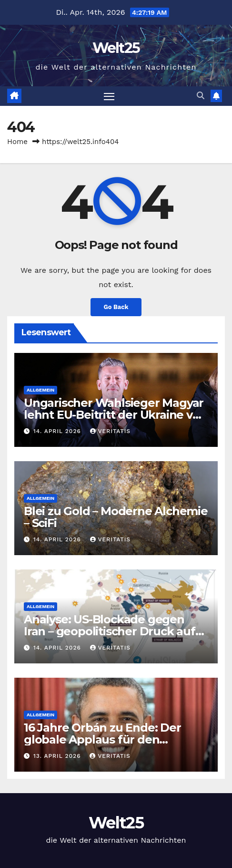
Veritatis (110, 431)
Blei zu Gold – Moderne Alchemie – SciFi (116, 517)
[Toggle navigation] (109, 96)
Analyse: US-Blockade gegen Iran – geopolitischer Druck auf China (110, 631)
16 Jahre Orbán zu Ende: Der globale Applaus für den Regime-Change (102, 739)
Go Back (116, 307)
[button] (201, 96)
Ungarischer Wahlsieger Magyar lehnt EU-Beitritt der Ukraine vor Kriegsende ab (114, 415)
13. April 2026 (58, 756)
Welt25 (116, 48)
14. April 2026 (58, 431)
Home (17, 142)
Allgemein (40, 390)
